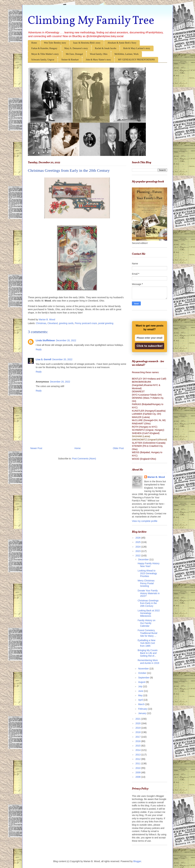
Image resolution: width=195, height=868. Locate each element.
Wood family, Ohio (99, 54)
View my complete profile (145, 521)
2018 (138, 732)
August (142, 682)
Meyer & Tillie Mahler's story (45, 54)
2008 (138, 777)
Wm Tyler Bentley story (55, 43)
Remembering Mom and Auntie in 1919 (148, 662)
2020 (138, 723)
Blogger (137, 861)
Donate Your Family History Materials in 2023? (149, 593)
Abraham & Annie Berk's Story (122, 43)
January (143, 713)
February (143, 709)
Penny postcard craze (86, 323)
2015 (138, 746)
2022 (138, 556)
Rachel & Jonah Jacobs (106, 48)
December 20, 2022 (66, 340)
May (141, 695)
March (142, 704)
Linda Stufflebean (45, 340)
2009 (138, 772)
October (143, 673)
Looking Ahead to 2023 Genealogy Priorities (147, 573)
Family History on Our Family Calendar (146, 623)
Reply (39, 349)
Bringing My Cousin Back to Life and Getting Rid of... (148, 653)
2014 (138, 750)
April (141, 700)
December (144, 559)
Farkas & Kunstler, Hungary (44, 48)
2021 (138, 719)
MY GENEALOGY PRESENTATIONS (136, 60)
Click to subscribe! (150, 346)
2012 (138, 759)
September (144, 678)
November (144, 669)
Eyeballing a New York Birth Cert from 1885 (146, 643)
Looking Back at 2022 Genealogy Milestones (149, 613)
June (141, 691)
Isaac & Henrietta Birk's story (87, 43)
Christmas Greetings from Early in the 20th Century (148, 603)
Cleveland (53, 323)
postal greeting (106, 323)
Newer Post (36, 448)
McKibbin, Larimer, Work (127, 54)
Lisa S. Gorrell (44, 359)
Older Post (118, 448)
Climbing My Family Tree (91, 21)
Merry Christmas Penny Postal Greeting (146, 583)
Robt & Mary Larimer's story (137, 48)
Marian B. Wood (156, 477)
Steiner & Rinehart (70, 60)
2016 (138, 741)
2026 (138, 538)
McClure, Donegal (74, 54)
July (141, 686)
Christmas (41, 323)
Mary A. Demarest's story (76, 48)
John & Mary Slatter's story (98, 60)
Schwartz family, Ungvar (43, 60)
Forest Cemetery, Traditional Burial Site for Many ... (147, 633)
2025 (138, 542)
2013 (138, 755)
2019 (138, 728)
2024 (138, 547)
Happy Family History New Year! (149, 565)
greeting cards (66, 323)
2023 (138, 551)
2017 (138, 737)
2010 (138, 768)
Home (34, 43)
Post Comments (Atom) (84, 459)
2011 (138, 763)
